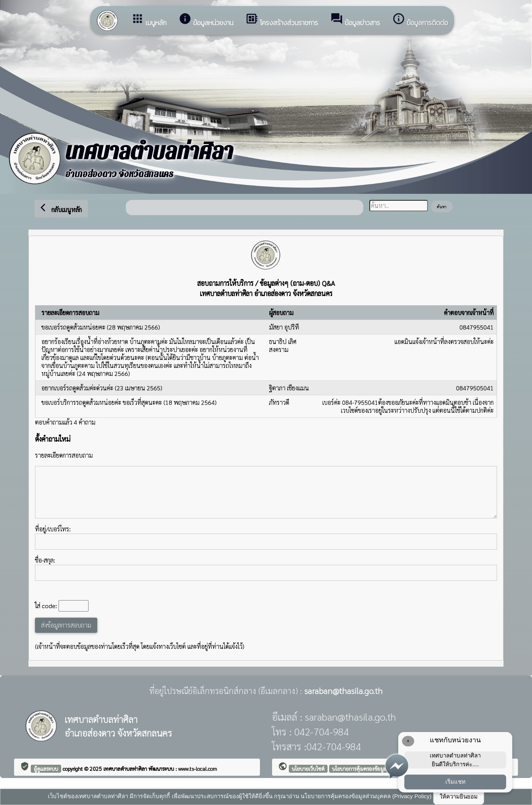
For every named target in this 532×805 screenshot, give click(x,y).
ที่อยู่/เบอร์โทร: (266, 537)
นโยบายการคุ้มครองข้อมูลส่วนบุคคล (370, 769)
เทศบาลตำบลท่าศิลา (126, 769)
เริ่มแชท (455, 782)
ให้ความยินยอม (459, 796)
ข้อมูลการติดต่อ (420, 20)
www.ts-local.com (198, 769)
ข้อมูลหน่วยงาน (206, 20)
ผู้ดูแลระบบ (46, 769)
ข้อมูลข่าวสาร (355, 20)
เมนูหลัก (149, 20)
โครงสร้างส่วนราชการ (282, 20)
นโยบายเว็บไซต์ (308, 769)
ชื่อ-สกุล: (266, 568)
